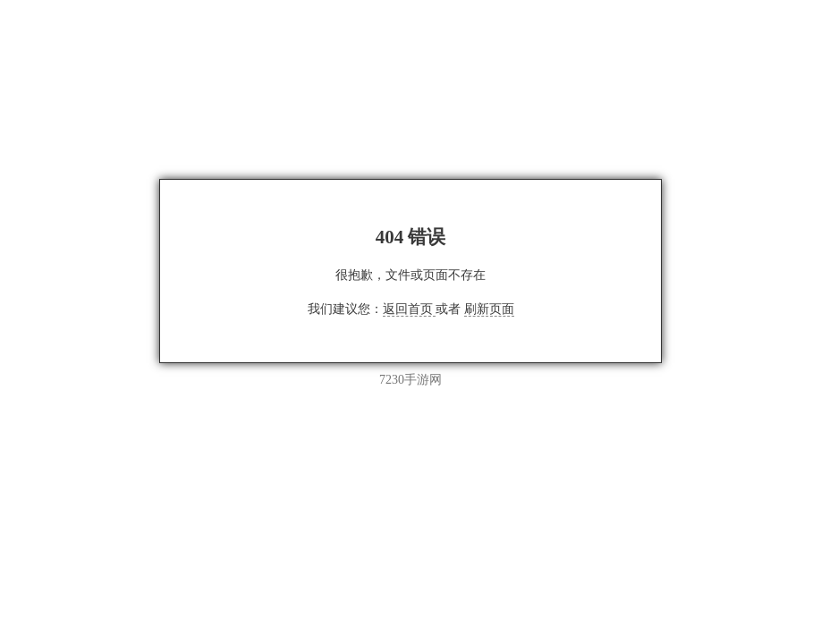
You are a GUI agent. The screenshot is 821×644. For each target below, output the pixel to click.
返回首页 (410, 309)
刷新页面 (489, 309)
